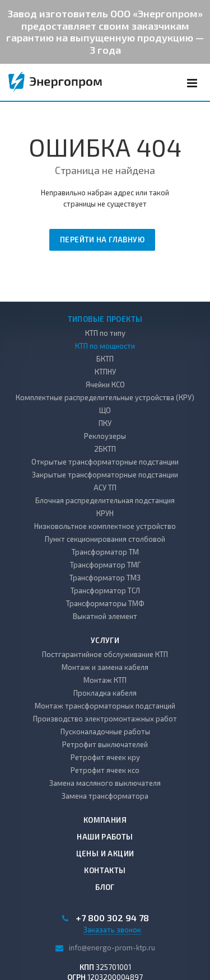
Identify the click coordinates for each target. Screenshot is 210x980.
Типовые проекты (105, 319)
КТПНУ (105, 372)
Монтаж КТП (105, 680)
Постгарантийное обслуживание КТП (105, 654)
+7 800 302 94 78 (112, 918)
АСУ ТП (105, 487)
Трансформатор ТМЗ (105, 578)
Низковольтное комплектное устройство (105, 526)
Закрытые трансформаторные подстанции (105, 475)
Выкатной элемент (105, 616)
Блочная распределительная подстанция (105, 500)
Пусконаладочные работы (105, 732)
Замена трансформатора (105, 796)
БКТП (105, 359)
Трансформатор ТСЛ (105, 590)
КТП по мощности (105, 346)
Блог (105, 887)
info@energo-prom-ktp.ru (112, 947)
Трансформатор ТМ (105, 552)
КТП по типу (105, 333)
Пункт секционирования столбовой (105, 539)
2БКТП (105, 449)
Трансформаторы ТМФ (105, 603)
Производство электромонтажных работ (105, 719)
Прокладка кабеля (105, 693)
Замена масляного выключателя (105, 783)
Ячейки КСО (105, 385)
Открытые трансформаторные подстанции (105, 462)
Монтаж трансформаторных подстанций (105, 706)
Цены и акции (105, 854)
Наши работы (105, 837)
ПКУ (105, 423)
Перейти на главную (102, 240)
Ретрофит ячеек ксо (105, 770)
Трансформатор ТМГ (105, 565)
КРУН (105, 513)
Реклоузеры (105, 436)
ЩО (105, 410)
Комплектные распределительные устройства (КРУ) (105, 397)
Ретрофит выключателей (105, 744)
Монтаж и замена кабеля (105, 667)
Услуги (105, 640)
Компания (105, 820)
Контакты (105, 870)
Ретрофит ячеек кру (105, 757)
